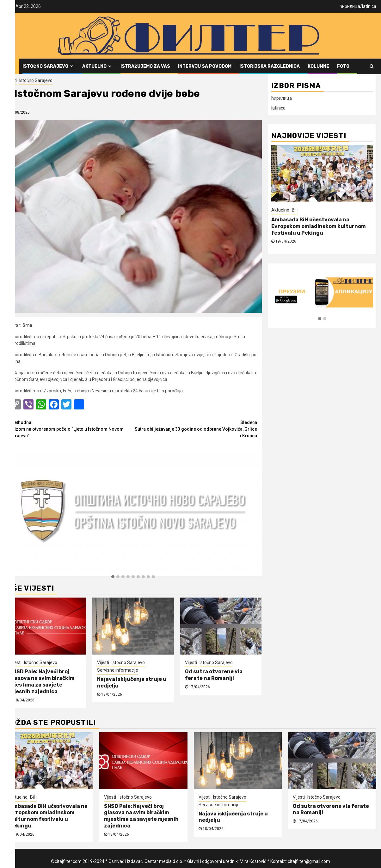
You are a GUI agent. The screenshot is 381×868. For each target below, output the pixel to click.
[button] (113, 577)
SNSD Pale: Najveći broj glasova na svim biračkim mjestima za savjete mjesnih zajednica (42, 681)
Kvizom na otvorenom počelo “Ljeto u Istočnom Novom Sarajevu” (71, 429)
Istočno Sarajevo (45, 66)
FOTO (343, 66)
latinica (369, 6)
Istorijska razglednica (270, 66)
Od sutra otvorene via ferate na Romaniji (214, 675)
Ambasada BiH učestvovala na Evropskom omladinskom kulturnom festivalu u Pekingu (319, 226)
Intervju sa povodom (205, 66)
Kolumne (318, 66)
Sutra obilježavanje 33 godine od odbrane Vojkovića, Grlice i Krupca (195, 429)
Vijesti (11, 80)
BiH (295, 210)
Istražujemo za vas (145, 66)
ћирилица (350, 6)
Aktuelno (94, 66)
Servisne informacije (118, 670)
